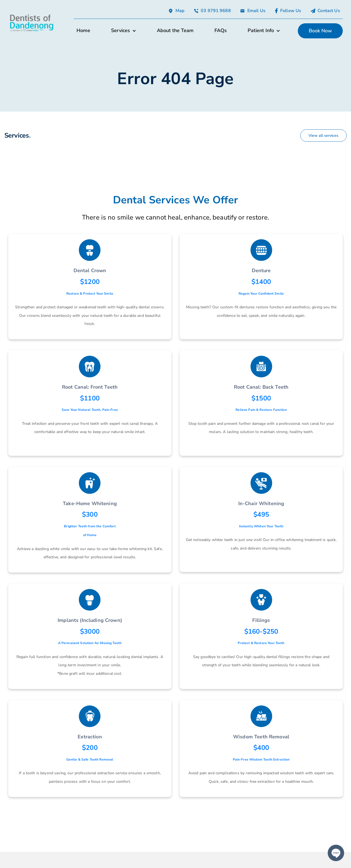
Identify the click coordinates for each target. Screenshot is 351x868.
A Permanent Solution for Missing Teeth (90, 643)
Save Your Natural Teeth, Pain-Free (90, 410)
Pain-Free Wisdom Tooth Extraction (261, 759)
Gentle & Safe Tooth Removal (90, 759)
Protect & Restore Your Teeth (261, 643)
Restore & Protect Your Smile (90, 294)
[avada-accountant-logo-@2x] (32, 15)
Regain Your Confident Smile (261, 294)
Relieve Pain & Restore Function (261, 410)
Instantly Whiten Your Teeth (261, 526)
